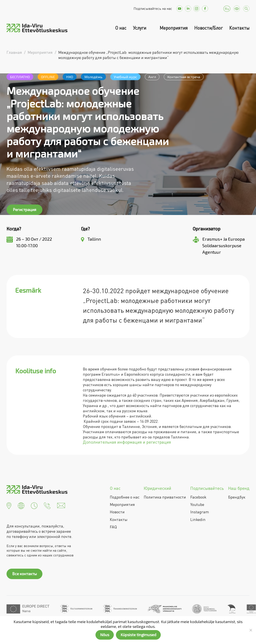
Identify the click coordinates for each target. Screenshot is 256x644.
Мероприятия (174, 28)
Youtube (197, 504)
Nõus (105, 635)
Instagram (200, 512)
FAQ (113, 527)
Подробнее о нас (125, 497)
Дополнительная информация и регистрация (127, 442)
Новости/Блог (208, 28)
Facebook (198, 497)
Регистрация (24, 210)
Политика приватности (165, 497)
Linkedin (198, 519)
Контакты (239, 28)
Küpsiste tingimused (138, 635)
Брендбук (237, 497)
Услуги (140, 28)
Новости (117, 512)
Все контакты (24, 574)
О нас (121, 28)
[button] (9, 505)
